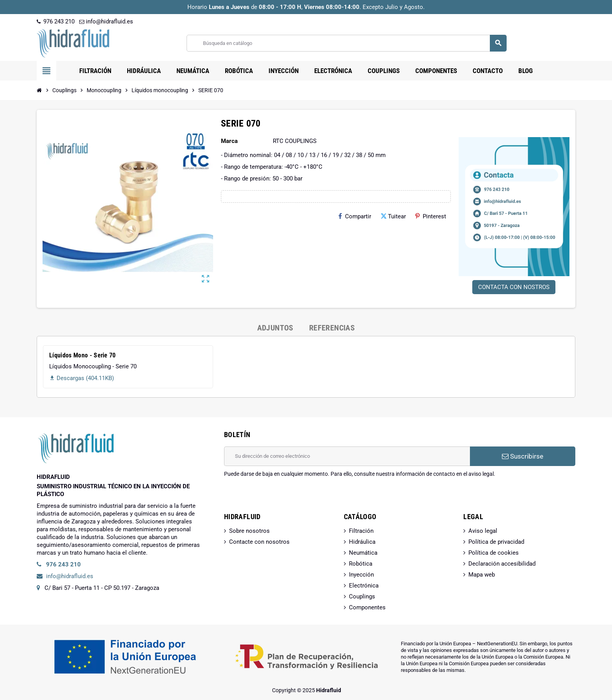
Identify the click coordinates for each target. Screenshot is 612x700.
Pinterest (431, 216)
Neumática (363, 553)
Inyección (361, 575)
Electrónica (364, 586)
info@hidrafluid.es (106, 21)
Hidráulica (362, 542)
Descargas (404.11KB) (82, 378)
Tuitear (393, 216)
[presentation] (283, 498)
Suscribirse (523, 456)
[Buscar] (346, 43)
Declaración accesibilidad (502, 564)
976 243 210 (56, 21)
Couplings (362, 596)
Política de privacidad (496, 542)
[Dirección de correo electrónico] (347, 456)
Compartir (355, 216)
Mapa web (482, 575)
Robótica (361, 564)
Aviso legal (483, 531)
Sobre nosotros (249, 531)
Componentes (367, 607)
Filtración (361, 531)
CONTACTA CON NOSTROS (514, 287)
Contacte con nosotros (259, 542)
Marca (229, 141)
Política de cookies (494, 553)
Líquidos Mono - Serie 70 (83, 355)
